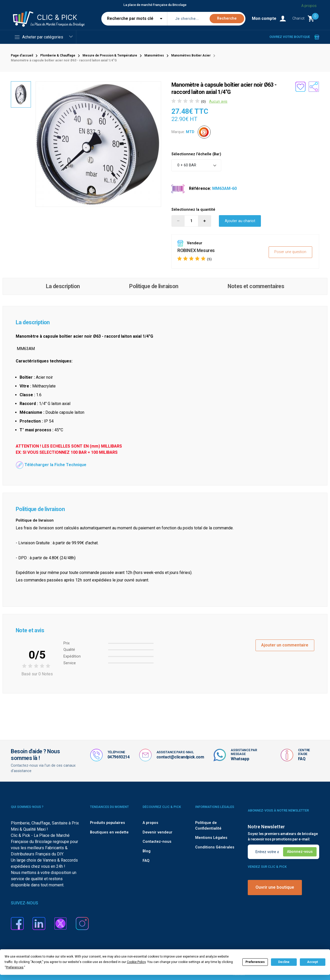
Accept (312, 962)
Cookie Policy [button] (136, 962)
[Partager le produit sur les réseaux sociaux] (314, 87)
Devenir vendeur (158, 832)
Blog (147, 851)
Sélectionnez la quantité (193, 210)
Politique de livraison (154, 286)
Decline (284, 962)
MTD (190, 132)
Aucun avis (218, 102)
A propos (150, 823)
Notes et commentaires (256, 286)
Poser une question (290, 252)
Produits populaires (108, 823)
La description (63, 286)
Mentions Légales (211, 838)
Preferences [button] (15, 967)
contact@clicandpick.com (180, 757)
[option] (98, 144)
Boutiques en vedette (109, 832)
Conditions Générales (215, 847)
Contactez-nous (157, 842)
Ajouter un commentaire (285, 645)
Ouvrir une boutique (275, 887)
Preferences (255, 962)
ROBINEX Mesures (196, 250)
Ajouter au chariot (240, 221)
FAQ (302, 759)
